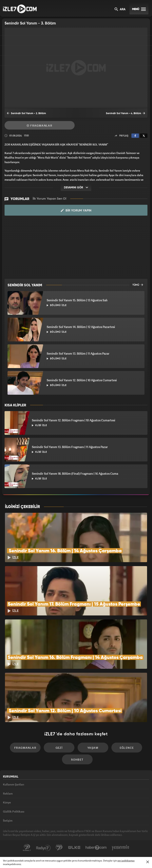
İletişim (8, 821)
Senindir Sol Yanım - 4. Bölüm (125, 113)
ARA (120, 10)
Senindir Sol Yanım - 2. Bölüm (26, 113)
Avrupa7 (59, 848)
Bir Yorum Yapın (76, 210)
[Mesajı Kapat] (148, 862)
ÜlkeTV (74, 848)
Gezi (59, 748)
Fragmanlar (39, 125)
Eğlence (127, 748)
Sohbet (77, 759)
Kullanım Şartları (14, 784)
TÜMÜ (138, 285)
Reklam (8, 793)
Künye (7, 802)
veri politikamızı (126, 861)
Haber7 (96, 848)
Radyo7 (43, 848)
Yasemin (121, 848)
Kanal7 (27, 848)
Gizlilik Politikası (14, 811)
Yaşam (93, 748)
